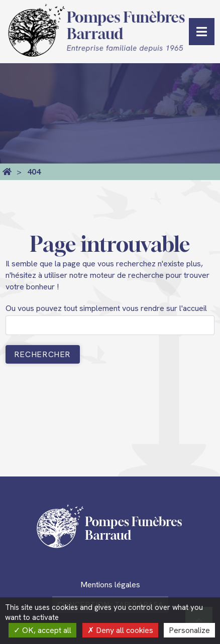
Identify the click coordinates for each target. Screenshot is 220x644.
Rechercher (43, 354)
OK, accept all (42, 630)
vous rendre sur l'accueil (164, 308)
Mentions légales (110, 585)
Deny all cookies (120, 630)
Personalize (189, 630)
